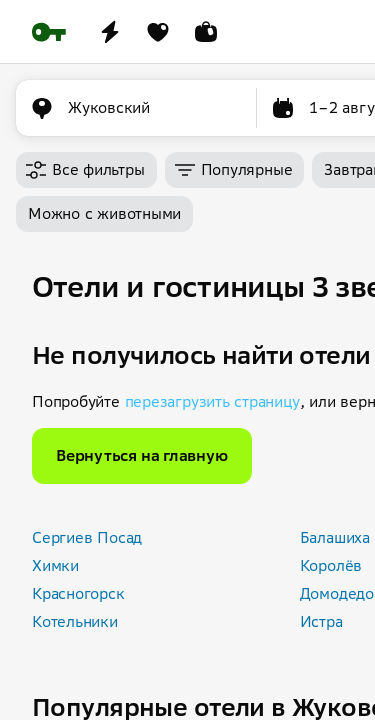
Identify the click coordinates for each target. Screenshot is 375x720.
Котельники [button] (75, 621)
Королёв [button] (331, 565)
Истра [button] (321, 621)
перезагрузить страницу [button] (212, 401)
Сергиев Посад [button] (87, 537)
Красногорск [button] (78, 593)
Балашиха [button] (335, 537)
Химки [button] (55, 565)
